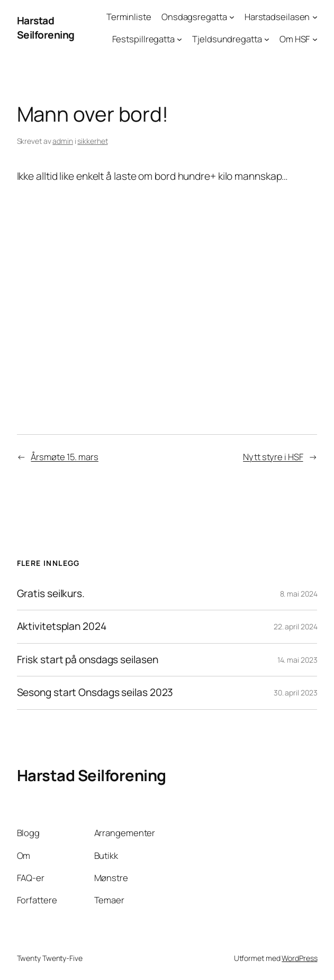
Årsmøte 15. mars (64, 457)
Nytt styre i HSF (273, 457)
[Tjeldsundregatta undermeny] (267, 39)
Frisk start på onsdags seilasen (88, 660)
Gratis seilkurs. (51, 594)
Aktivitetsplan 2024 (62, 627)
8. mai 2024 (299, 594)
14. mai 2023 (297, 660)
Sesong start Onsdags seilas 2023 (95, 693)
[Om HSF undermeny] (315, 39)
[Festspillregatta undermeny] (179, 39)
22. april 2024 (296, 626)
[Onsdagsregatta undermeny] (232, 17)
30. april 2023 (296, 693)
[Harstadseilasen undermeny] (315, 17)
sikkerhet (92, 141)
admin (63, 141)
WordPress (299, 958)
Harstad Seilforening (46, 28)
